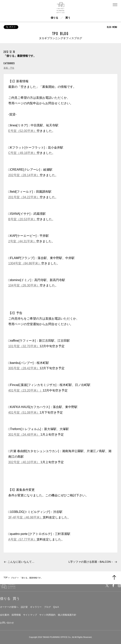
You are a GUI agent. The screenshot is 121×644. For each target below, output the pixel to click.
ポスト (11, 27)
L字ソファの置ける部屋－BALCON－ (91, 562)
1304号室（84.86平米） (25, 263)
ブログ (47, 607)
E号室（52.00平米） (22, 131)
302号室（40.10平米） (24, 462)
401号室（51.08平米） (24, 412)
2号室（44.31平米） (22, 241)
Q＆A (56, 607)
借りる (54, 18)
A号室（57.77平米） (22, 539)
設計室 (24, 607)
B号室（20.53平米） (22, 219)
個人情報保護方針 (67, 615)
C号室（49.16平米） (23, 153)
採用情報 (16, 615)
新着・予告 (9, 68)
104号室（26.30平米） (24, 285)
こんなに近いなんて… (21, 562)
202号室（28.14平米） (24, 175)
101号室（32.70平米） (24, 346)
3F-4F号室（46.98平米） (26, 517)
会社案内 (5, 615)
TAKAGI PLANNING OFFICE (55, 637)
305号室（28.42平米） (24, 368)
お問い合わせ (7, 623)
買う (68, 18)
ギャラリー (36, 607)
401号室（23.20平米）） (26, 390)
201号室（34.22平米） (24, 197)
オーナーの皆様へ (9, 607)
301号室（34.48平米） (24, 435)
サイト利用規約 (47, 615)
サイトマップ (30, 615)
